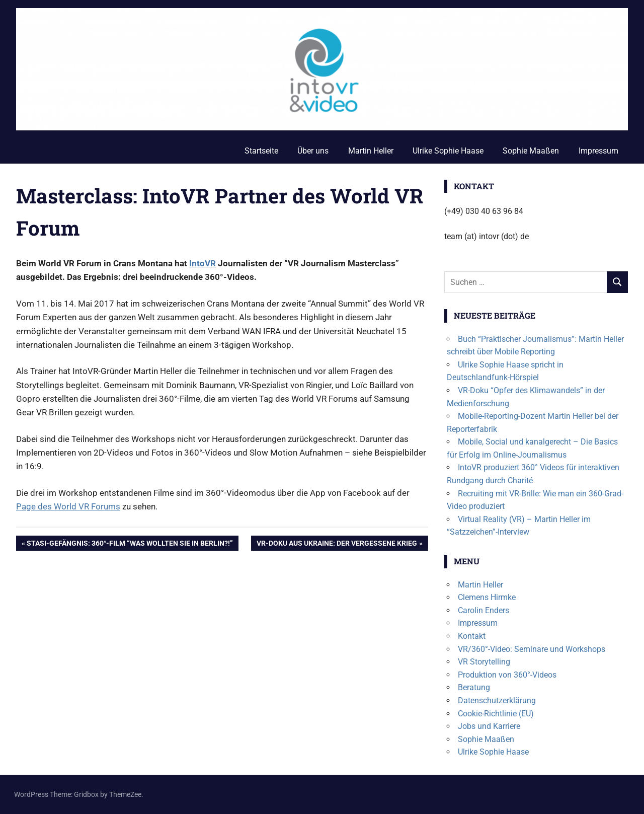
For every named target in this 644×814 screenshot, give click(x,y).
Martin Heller (371, 151)
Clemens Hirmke (487, 597)
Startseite (261, 151)
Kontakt (472, 636)
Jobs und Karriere (489, 726)
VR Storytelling (484, 662)
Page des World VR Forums (68, 506)
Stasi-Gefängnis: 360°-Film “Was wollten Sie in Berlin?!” (130, 544)
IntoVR (203, 263)
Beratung (474, 687)
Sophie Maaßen (531, 151)
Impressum (598, 151)
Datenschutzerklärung (497, 700)
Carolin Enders (484, 610)
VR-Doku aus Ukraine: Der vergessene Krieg (337, 544)
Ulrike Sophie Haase (448, 151)
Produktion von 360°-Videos (507, 675)
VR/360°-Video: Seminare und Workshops (532, 649)
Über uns (313, 151)
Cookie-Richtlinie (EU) (496, 714)
